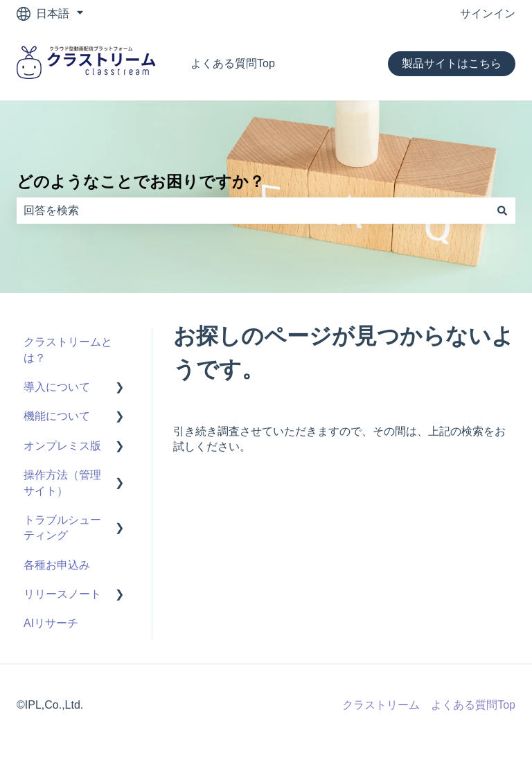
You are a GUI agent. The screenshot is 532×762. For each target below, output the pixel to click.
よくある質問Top (233, 63)
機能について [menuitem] (57, 416)
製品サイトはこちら (452, 63)
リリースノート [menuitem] (62, 594)
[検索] (502, 211)
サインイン (488, 14)
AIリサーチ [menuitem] (51, 623)
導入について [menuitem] (57, 387)
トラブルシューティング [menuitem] (62, 528)
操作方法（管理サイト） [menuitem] (62, 482)
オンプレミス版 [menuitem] (62, 446)
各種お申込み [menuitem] (57, 565)
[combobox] (253, 211)
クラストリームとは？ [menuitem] (68, 349)
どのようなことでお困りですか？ (141, 181)
